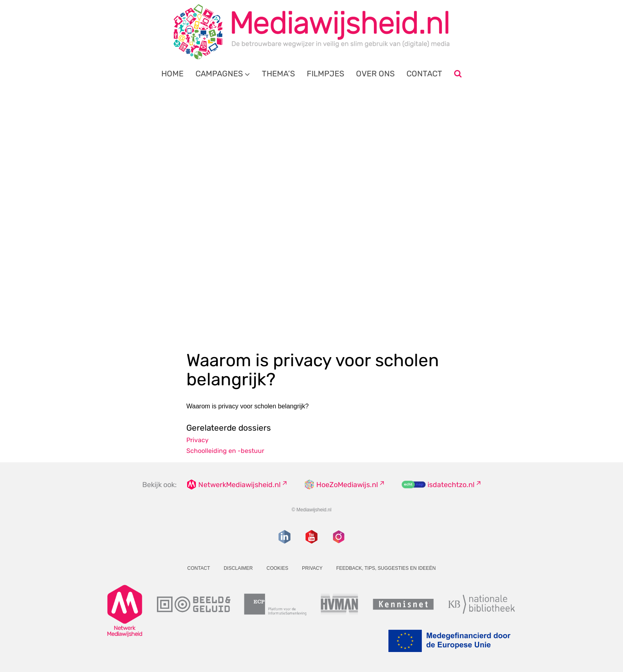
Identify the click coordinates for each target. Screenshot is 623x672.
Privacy (197, 440)
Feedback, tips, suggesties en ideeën (386, 568)
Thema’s (278, 74)
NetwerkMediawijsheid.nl (239, 485)
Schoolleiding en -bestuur (225, 451)
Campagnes (219, 74)
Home (172, 74)
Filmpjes (325, 74)
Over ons (375, 74)
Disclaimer (238, 568)
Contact (424, 74)
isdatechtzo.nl (451, 485)
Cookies (278, 568)
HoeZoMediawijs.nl (347, 485)
